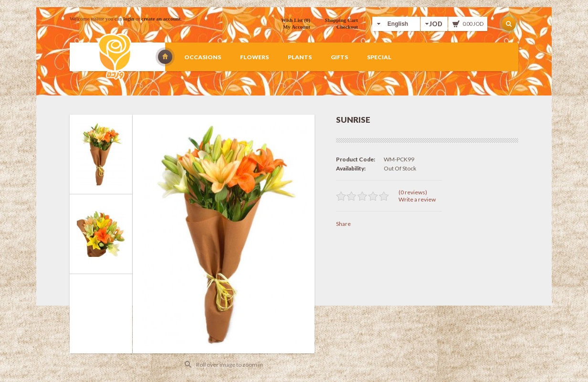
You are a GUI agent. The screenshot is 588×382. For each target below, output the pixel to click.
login (129, 19)
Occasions (203, 57)
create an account (161, 19)
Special (379, 57)
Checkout (347, 27)
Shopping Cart (341, 20)
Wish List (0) (296, 20)
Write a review (417, 199)
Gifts (339, 57)
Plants (300, 57)
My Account (297, 27)
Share (343, 224)
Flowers (254, 57)
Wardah (165, 57)
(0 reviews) (413, 192)
